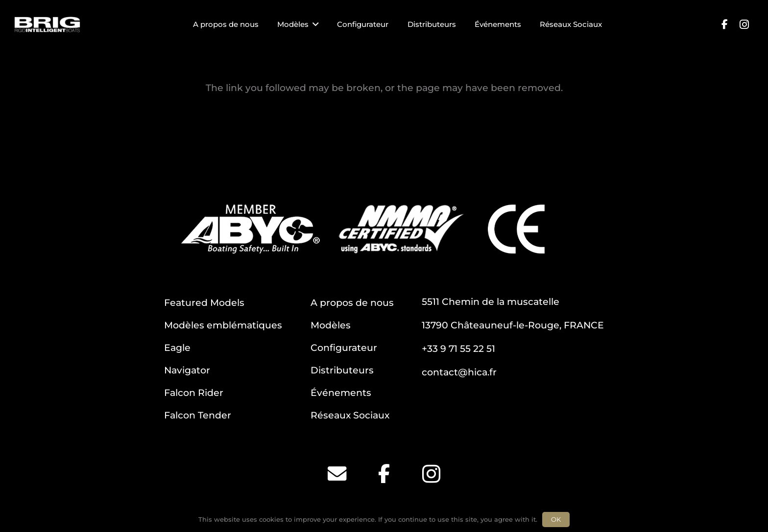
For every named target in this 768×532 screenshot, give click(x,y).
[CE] (516, 229)
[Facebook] (724, 24)
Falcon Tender (198, 415)
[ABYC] (251, 229)
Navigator (187, 370)
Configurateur (344, 347)
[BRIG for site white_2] (47, 25)
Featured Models (204, 302)
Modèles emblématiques (223, 325)
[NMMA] (401, 229)
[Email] (337, 474)
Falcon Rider (194, 393)
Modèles (331, 325)
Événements (341, 393)
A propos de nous (352, 302)
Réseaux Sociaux (350, 415)
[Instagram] (744, 24)
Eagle (177, 347)
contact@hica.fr (459, 372)
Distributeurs (342, 370)
